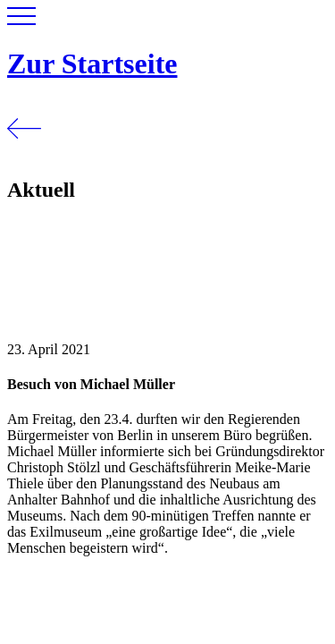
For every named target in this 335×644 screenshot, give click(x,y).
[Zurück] (24, 152)
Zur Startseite (92, 64)
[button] (21, 20)
